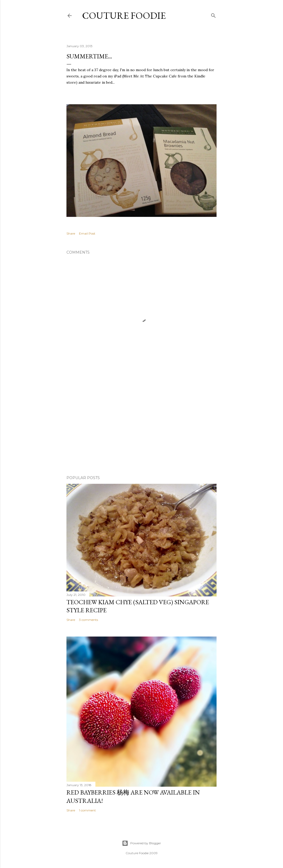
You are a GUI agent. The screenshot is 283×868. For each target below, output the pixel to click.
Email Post (87, 233)
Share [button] (71, 233)
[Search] (213, 14)
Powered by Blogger (141, 843)
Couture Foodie (124, 16)
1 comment (87, 810)
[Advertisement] (141, 426)
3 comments (88, 620)
